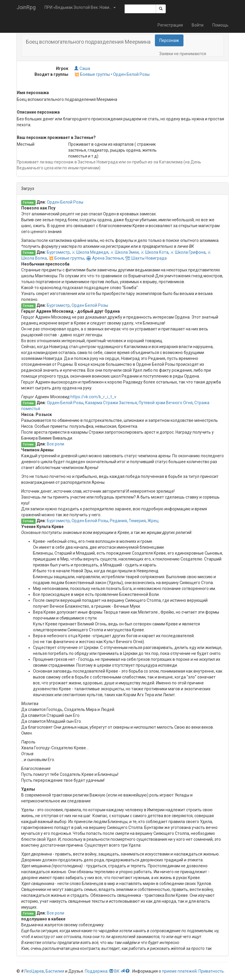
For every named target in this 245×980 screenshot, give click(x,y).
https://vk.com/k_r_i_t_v (93, 397)
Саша (82, 68)
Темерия (137, 521)
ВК (117, 971)
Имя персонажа (33, 93)
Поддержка (96, 971)
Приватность (211, 971)
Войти (198, 25)
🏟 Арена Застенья (105, 258)
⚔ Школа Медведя (90, 252)
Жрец (153, 521)
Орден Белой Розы (131, 74)
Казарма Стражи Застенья (111, 403)
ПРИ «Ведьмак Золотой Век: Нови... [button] (80, 7)
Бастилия (55, 971)
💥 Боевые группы (92, 74)
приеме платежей (179, 971)
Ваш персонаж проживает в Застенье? (56, 137)
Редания (118, 521)
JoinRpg (26, 7)
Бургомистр (58, 252)
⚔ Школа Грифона (188, 252)
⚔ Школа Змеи (124, 252)
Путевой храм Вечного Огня (166, 403)
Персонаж (169, 40)
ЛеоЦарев (34, 971)
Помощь (220, 25)
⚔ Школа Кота (154, 252)
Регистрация (170, 25)
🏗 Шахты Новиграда (146, 258)
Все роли (56, 444)
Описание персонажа (38, 112)
